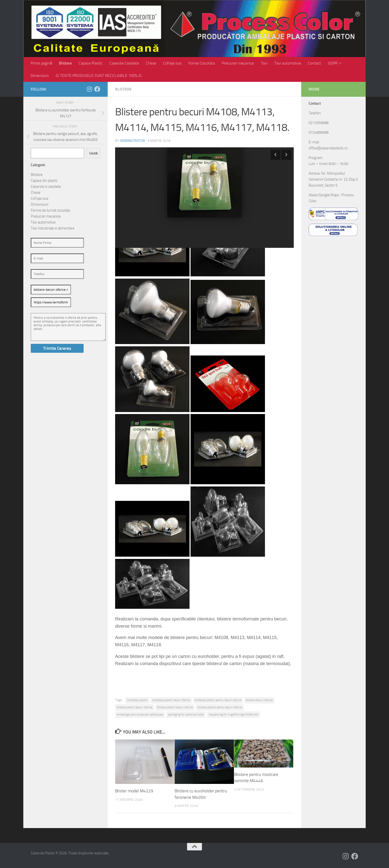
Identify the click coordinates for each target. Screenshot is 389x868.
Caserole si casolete (46, 187)
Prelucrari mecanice (238, 63)
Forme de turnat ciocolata (50, 210)
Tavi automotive (288, 63)
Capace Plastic (91, 63)
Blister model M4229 (134, 791)
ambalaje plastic (137, 700)
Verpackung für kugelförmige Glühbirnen (233, 714)
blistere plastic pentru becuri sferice (220, 707)
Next (286, 155)
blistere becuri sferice (259, 700)
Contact (314, 63)
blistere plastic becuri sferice (175, 707)
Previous (275, 155)
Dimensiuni (40, 76)
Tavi (264, 63)
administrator (133, 141)
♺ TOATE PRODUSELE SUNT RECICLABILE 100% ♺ (99, 76)
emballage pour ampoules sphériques (140, 714)
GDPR (333, 63)
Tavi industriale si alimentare (53, 228)
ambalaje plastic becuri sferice (171, 700)
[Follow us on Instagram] (89, 89)
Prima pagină (41, 63)
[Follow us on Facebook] (97, 89)
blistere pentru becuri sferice (135, 707)
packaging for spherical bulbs (186, 714)
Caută (93, 153)
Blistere (65, 63)
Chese (151, 63)
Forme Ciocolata (202, 63)
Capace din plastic (44, 181)
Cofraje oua (172, 63)
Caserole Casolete (124, 63)
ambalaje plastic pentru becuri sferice (218, 700)
